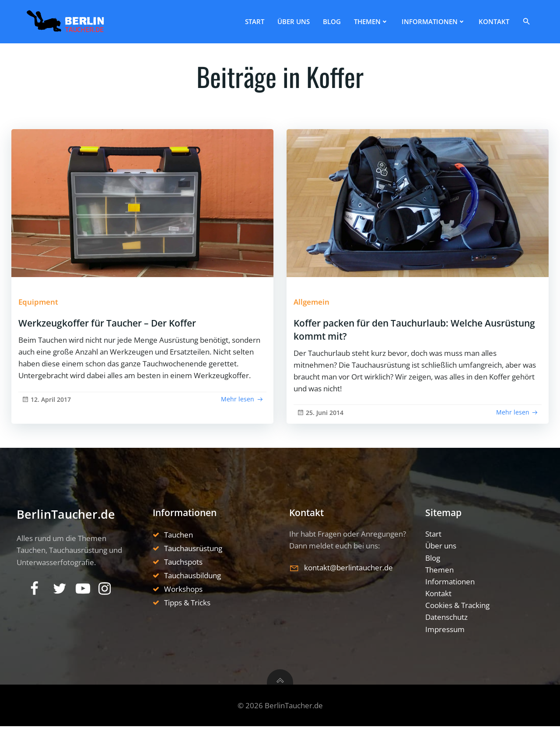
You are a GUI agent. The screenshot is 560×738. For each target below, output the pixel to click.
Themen (377, 20)
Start (261, 20)
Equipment (44, 305)
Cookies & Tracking (460, 617)
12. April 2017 (48, 419)
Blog (338, 20)
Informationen (440, 20)
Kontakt (500, 20)
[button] (534, 19)
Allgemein (318, 305)
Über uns (300, 20)
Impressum (448, 640)
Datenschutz (449, 628)
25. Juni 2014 (323, 420)
